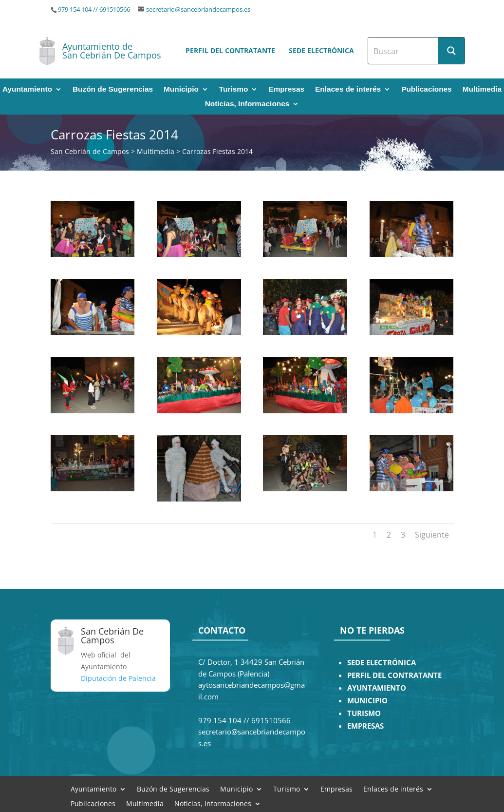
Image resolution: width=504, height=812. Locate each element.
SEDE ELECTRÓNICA (382, 663)
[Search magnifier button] (451, 51)
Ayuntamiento (27, 89)
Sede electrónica (321, 50)
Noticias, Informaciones (247, 104)
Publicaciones (427, 89)
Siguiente (432, 535)
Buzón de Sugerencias (113, 89)
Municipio (181, 89)
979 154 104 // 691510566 (94, 10)
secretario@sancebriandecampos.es (198, 10)
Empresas (286, 89)
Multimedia (482, 89)
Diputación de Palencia (118, 678)
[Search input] (404, 51)
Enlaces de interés (348, 89)
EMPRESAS (365, 726)
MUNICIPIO (367, 701)
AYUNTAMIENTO (377, 688)
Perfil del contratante (230, 50)
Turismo (234, 89)
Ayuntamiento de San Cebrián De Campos (112, 51)
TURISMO (364, 713)
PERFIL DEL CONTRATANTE (394, 675)
